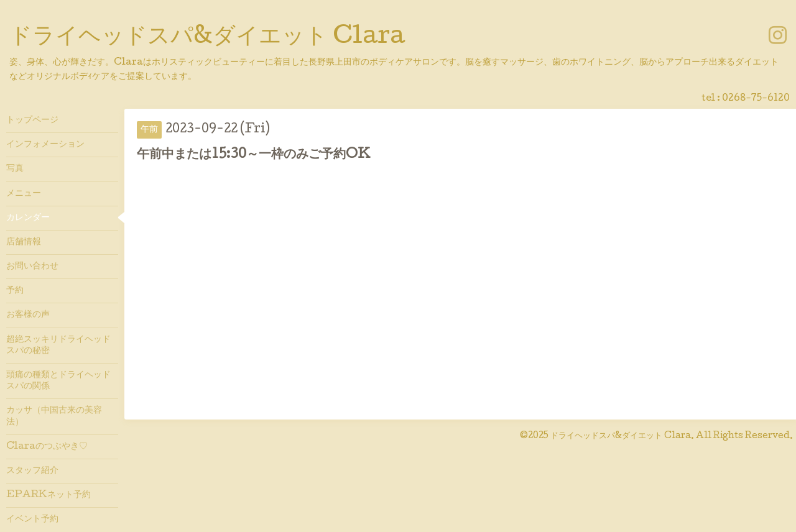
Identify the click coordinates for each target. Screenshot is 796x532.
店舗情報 (24, 242)
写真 (15, 169)
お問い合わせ (32, 267)
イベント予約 (32, 520)
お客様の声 (28, 315)
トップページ (32, 121)
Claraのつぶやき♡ (47, 447)
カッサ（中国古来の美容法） (54, 416)
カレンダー (28, 218)
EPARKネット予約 (49, 495)
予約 (15, 291)
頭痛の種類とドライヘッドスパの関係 (58, 381)
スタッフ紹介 (32, 471)
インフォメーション (45, 145)
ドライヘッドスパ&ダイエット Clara (207, 38)
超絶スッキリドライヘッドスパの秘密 (58, 346)
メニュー (24, 194)
